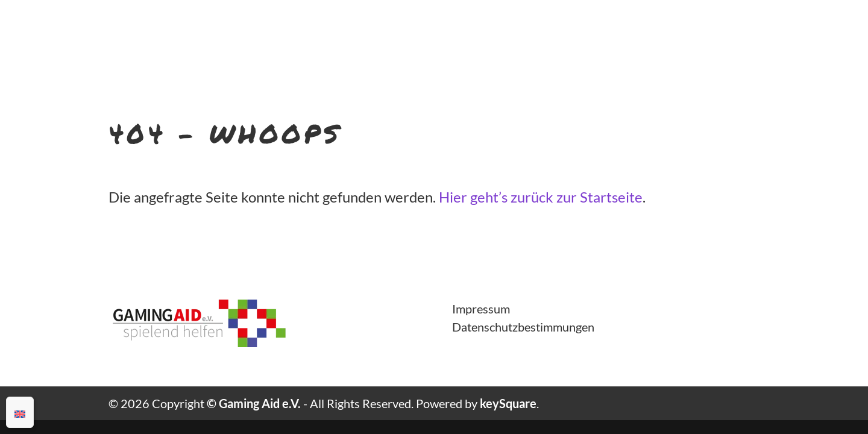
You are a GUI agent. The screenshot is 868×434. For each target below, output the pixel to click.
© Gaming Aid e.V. (254, 403)
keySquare (508, 403)
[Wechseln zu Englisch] (20, 412)
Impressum (481, 309)
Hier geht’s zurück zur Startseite (541, 197)
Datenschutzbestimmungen (523, 327)
